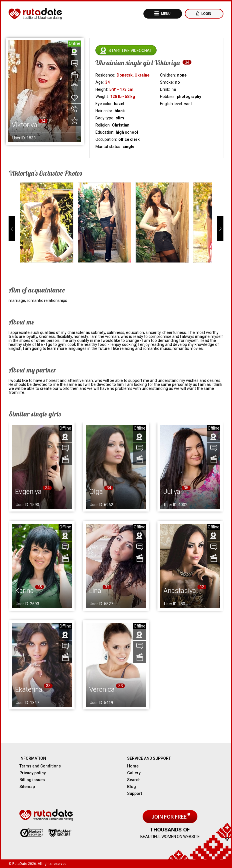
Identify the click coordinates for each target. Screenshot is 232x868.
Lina (95, 591)
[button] (12, 229)
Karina (24, 591)
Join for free (170, 817)
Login (206, 14)
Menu (165, 14)
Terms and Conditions (40, 766)
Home (133, 766)
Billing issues (32, 780)
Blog (132, 787)
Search (134, 780)
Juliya (172, 492)
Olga (96, 492)
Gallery (134, 773)
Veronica (102, 689)
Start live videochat (130, 51)
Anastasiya (180, 591)
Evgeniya (28, 492)
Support (135, 793)
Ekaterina (29, 689)
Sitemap (27, 787)
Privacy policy (33, 773)
